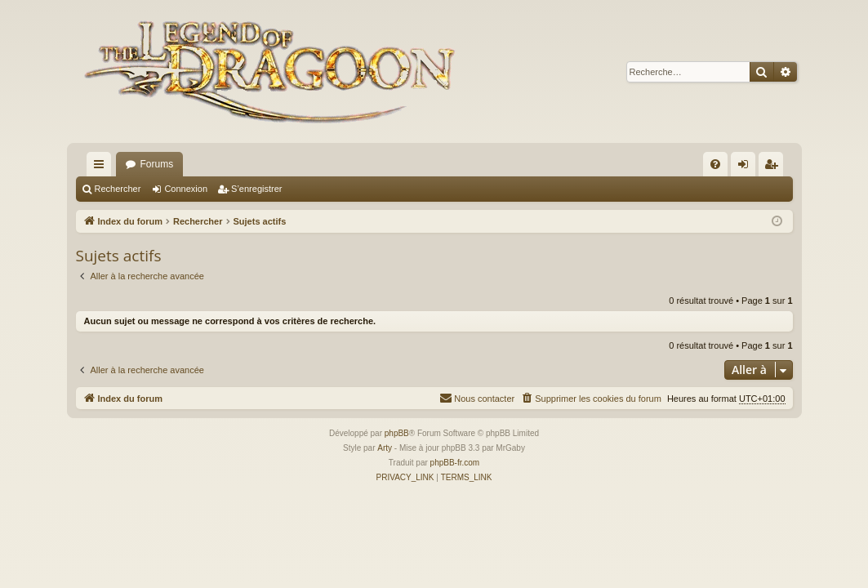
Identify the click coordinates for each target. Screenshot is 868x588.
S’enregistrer (256, 189)
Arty (385, 448)
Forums (157, 164)
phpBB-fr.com (455, 463)
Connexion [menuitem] (746, 167)
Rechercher (118, 189)
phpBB (397, 433)
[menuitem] (715, 164)
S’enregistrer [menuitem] (774, 167)
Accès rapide (102, 167)
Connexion (186, 189)
